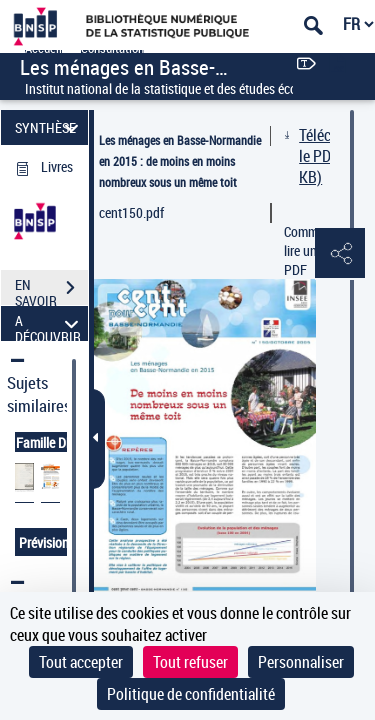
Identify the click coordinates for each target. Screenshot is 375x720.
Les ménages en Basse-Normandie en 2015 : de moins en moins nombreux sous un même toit (180, 161)
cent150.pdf (131, 212)
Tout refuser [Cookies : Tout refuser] (190, 662)
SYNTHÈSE (49, 127)
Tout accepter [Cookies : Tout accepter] (81, 662)
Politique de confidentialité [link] (191, 694)
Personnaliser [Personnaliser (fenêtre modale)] (301, 662)
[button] (340, 254)
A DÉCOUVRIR (49, 323)
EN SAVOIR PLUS (51, 290)
